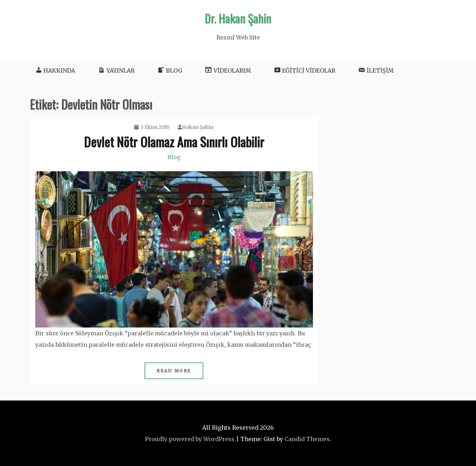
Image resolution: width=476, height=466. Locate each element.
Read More (174, 371)
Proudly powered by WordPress (190, 439)
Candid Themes (307, 439)
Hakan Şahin (196, 127)
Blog (174, 157)
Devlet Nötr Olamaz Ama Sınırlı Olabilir (174, 142)
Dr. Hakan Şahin (238, 18)
